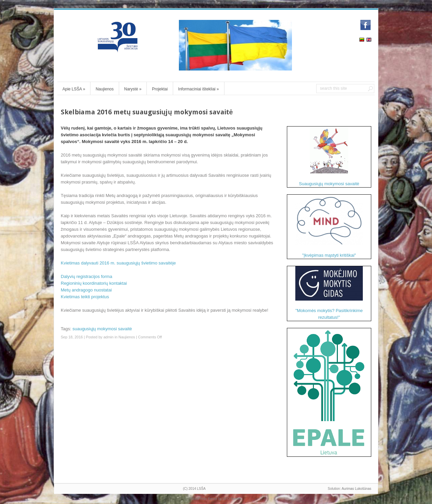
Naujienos (104, 89)
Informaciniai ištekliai (199, 89)
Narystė (133, 89)
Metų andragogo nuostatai (86, 290)
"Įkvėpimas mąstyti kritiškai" (329, 226)
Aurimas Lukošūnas (356, 489)
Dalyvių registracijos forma (86, 276)
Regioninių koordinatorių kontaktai (94, 283)
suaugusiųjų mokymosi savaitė (102, 329)
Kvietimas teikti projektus (85, 297)
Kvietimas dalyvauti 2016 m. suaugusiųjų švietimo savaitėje (118, 263)
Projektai (160, 89)
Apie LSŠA (74, 89)
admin (108, 337)
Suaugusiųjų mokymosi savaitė (329, 156)
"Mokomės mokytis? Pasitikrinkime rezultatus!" (329, 293)
